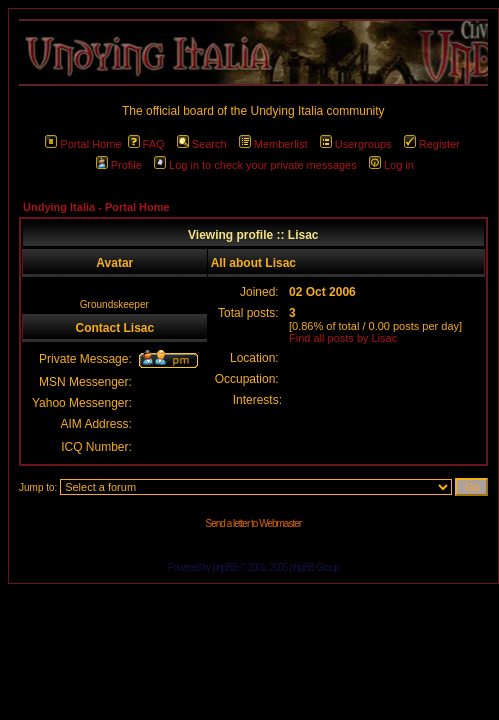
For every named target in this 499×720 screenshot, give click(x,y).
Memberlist (273, 144)
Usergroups (356, 144)
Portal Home (83, 144)
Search (202, 144)
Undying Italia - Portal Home (96, 207)
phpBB (224, 567)
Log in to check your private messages (255, 165)
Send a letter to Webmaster (254, 523)
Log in (391, 165)
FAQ (146, 144)
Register (432, 144)
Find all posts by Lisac (343, 338)
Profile (119, 165)
